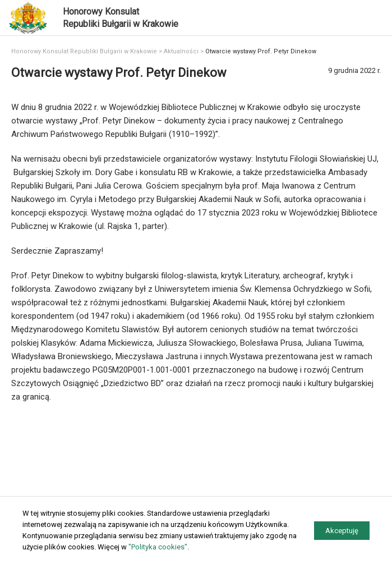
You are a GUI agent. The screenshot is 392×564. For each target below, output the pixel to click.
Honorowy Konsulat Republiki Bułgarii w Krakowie (84, 51)
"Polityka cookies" (158, 547)
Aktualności (181, 51)
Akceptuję (342, 531)
